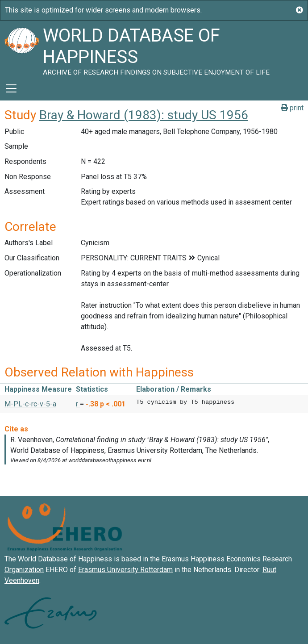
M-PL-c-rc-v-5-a (30, 404)
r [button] (78, 404)
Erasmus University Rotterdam (125, 570)
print (292, 108)
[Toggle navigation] (11, 88)
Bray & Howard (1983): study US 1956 (144, 115)
